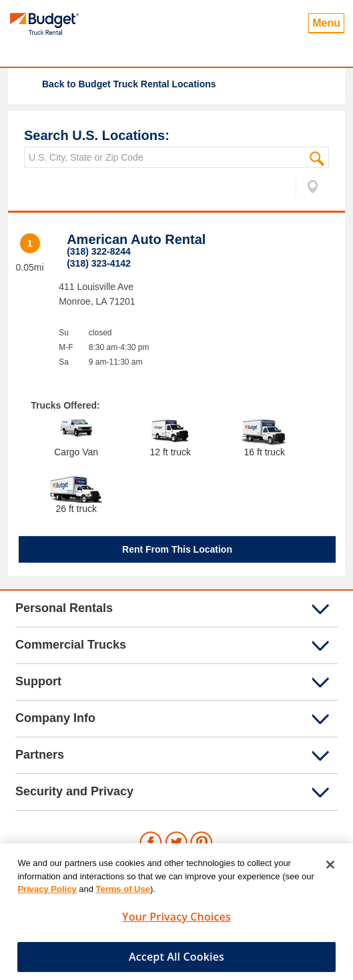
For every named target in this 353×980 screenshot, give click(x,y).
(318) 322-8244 (99, 251)
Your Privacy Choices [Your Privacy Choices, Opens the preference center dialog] (176, 920)
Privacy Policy (47, 892)
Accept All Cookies (176, 960)
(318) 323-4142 (99, 263)
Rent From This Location (177, 549)
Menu (326, 23)
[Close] (330, 868)
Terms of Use (123, 892)
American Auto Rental (136, 239)
